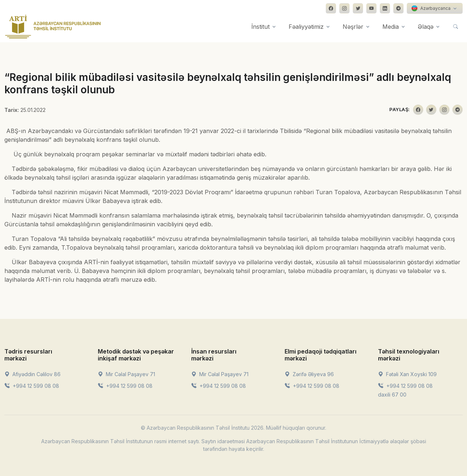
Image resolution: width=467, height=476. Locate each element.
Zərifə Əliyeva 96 (309, 374)
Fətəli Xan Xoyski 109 (407, 374)
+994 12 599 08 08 (32, 386)
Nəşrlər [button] (353, 27)
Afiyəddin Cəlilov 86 (32, 374)
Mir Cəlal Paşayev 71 (126, 374)
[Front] (53, 27)
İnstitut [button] (260, 27)
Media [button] (391, 27)
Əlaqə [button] (426, 27)
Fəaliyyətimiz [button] (306, 27)
